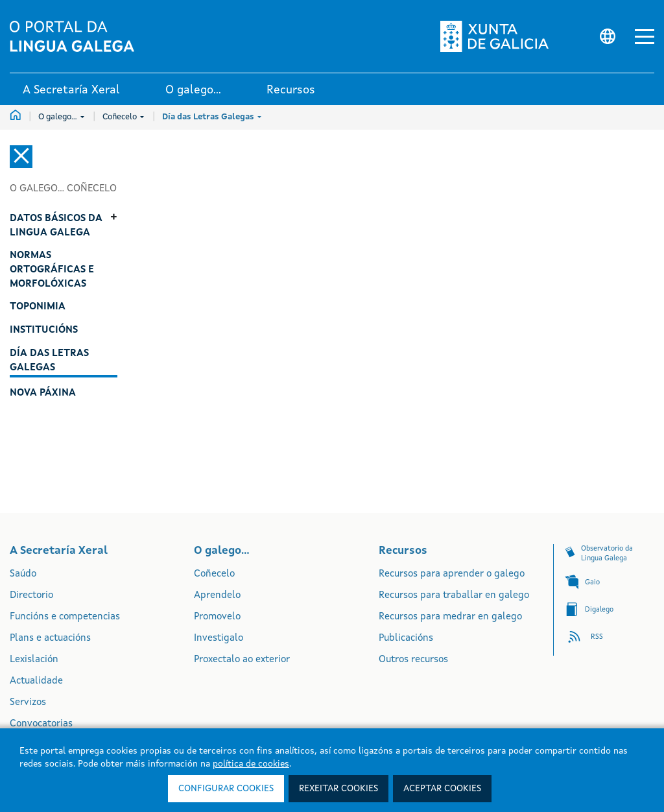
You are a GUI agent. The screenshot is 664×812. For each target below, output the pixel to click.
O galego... (61, 117)
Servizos (28, 703)
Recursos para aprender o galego (452, 574)
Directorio (31, 596)
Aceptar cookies (442, 789)
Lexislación (34, 660)
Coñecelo (123, 117)
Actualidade (36, 681)
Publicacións (406, 639)
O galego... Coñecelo (63, 189)
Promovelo (217, 617)
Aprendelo (217, 596)
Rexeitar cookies (338, 789)
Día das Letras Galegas (212, 117)
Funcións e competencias (65, 617)
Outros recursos (413, 660)
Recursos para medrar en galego (450, 617)
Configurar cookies (226, 789)
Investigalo (219, 639)
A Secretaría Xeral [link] (71, 90)
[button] (645, 37)
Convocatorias (41, 724)
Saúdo (23, 574)
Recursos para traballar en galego (454, 596)
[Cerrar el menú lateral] (21, 157)
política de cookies (251, 764)
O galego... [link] (193, 90)
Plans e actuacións (50, 639)
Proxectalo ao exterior (242, 660)
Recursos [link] (291, 90)
